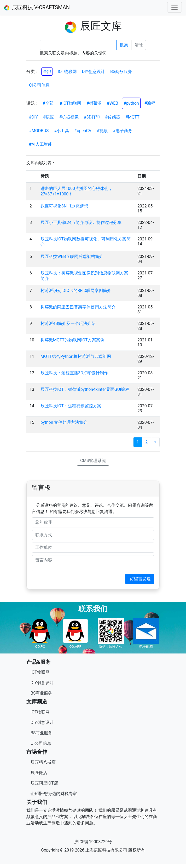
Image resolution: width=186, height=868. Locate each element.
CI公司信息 (39, 85)
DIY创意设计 (94, 72)
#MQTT (132, 117)
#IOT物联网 (71, 103)
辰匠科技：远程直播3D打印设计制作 (74, 373)
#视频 (102, 131)
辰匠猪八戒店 (43, 762)
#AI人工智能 (41, 144)
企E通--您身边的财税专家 (54, 794)
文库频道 (37, 702)
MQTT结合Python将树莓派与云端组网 (76, 356)
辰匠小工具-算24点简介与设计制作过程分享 (81, 222)
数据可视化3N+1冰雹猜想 (64, 206)
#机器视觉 (69, 117)
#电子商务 (123, 131)
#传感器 (113, 117)
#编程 (150, 103)
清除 (139, 45)
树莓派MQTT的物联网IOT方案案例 (72, 340)
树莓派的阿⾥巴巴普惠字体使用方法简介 (78, 307)
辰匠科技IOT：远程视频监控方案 (71, 406)
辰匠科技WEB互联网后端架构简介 (72, 257)
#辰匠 (49, 117)
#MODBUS (39, 131)
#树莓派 (94, 103)
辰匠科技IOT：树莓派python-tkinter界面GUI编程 (85, 389)
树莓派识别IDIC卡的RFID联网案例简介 (76, 291)
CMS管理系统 (93, 461)
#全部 (48, 103)
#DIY (33, 117)
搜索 (124, 45)
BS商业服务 (41, 693)
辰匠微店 (39, 773)
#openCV (83, 131)
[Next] (155, 442)
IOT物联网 (67, 72)
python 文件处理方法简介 (64, 422)
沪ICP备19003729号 (93, 842)
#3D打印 (92, 117)
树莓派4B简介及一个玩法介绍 (68, 323)
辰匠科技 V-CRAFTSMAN (37, 7)
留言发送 (140, 579)
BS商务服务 (121, 72)
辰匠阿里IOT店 (44, 783)
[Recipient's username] (78, 45)
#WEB (112, 103)
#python (131, 103)
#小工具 (61, 131)
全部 (47, 72)
